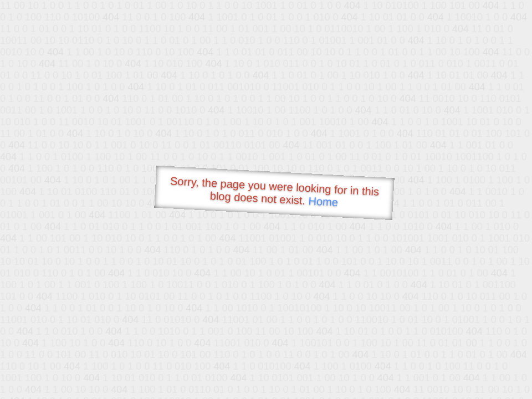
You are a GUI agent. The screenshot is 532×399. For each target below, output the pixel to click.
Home (323, 201)
